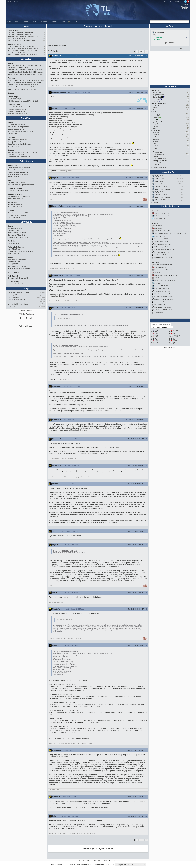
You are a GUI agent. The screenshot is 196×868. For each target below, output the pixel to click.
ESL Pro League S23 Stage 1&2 (165, 250)
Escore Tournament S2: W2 (163, 264)
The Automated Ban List (15, 284)
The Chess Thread (13, 230)
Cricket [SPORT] (13, 264)
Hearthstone (12, 203)
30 (44, 38)
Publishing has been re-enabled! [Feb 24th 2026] (23, 101)
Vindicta (156, 102)
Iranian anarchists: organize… (17, 299)
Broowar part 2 (12, 295)
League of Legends (15, 189)
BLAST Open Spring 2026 (163, 244)
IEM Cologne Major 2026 (162, 291)
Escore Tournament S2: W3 (163, 270)
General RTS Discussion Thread (18, 174)
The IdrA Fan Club (13, 243)
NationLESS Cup (160, 219)
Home (9, 22)
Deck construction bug (15, 205)
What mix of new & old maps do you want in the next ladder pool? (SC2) (26, 74)
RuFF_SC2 (157, 99)
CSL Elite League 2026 (162, 213)
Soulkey (175, 341)
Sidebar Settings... (170, 347)
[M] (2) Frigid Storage (14, 99)
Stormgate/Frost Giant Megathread (19, 168)
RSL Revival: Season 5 (162, 289)
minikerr (156, 148)
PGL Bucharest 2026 (161, 239)
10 (44, 32)
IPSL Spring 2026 (160, 267)
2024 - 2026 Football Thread (17, 259)
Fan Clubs (11, 241)
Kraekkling (42, 302)
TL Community (13, 282)
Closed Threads (26, 318)
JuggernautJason (158, 95)
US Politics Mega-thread (15, 228)
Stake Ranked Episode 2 (162, 294)
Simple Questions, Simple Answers (19, 157)
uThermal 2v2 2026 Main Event (164, 286)
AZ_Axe (156, 126)
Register (17, 1)
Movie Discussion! (13, 254)
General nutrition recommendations (19, 268)
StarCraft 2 (26, 59)
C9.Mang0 (156, 139)
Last (156, 344)
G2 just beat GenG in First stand (18, 191)
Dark (156, 334)
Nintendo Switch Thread (15, 170)
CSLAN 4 (157, 278)
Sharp (175, 344)
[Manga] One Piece (14, 249)
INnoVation (176, 335)
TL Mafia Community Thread (17, 215)
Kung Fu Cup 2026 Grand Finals (165, 281)
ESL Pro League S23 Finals (163, 247)
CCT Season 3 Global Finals (163, 310)
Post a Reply (54, 51)
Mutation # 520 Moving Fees (17, 109)
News (26, 26)
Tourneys (11, 78)
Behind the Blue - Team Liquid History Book (21, 40)
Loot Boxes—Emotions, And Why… (19, 293)
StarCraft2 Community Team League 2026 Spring (170, 233)
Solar (157, 335)
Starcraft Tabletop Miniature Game (18, 172)
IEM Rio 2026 (159, 313)
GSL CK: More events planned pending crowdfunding (24, 48)
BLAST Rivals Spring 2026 (163, 307)
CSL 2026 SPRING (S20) (162, 231)
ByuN (157, 330)
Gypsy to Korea (12, 134)
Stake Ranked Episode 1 (162, 242)
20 (44, 40)
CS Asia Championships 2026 (164, 297)
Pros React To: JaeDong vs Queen (19, 127)
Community (26, 222)
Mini (174, 342)
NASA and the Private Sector (17, 235)
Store (64, 22)
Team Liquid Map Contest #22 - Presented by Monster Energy (24, 36)
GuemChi (156, 105)
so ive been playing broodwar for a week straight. (23, 131)
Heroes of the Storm (15, 194)
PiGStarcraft (158, 38)
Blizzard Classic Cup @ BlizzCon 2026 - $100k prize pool (26, 72)
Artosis (155, 108)
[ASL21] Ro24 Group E (15, 146)
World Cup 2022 (14, 272)
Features (55, 22)
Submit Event (184, 49)
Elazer (176, 337)
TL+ (77, 22)
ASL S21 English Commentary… (18, 304)
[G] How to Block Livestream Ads (18, 278)
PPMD (155, 128)
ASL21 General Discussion (16, 124)
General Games (13, 166)
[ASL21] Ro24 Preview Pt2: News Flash (20, 32)
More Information (138, 865)
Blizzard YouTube (160, 158)
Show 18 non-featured (159, 167)
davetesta (157, 39)
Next (142, 51)
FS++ (9, 302)
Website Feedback (26, 314)
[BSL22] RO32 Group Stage (16, 52)
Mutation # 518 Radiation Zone (17, 114)
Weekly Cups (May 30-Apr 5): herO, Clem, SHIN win (24, 50)
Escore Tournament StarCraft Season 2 (20, 144)
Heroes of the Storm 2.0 (15, 199)
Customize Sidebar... (26, 310)
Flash (157, 341)
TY (156, 332)
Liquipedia (178, 1)
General (11, 63)
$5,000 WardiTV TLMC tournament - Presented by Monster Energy (24, 46)
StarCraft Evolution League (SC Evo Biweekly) (22, 89)
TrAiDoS (42, 293)
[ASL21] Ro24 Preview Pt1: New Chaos (20, 34)
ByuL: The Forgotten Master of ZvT (19, 38)
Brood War (26, 118)
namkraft (42, 304)
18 (44, 36)
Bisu (174, 339)
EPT (70, 22)
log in (92, 849)
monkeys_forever (158, 114)
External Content (14, 105)
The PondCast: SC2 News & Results (19, 107)
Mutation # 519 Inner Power (16, 111)
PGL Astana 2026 (160, 305)
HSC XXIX (158, 283)
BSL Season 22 (159, 225)
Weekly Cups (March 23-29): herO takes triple (22, 54)
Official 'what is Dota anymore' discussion (21, 185)
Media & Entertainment (16, 247)
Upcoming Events (170, 172)
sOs (174, 332)
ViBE (155, 144)
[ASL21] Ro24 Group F (15, 142)
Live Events (170, 26)
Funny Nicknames (13, 297)
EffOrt (157, 342)
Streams (34, 22)
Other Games (26, 161)
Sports (10, 257)
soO (174, 334)
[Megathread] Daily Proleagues (17, 139)
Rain (156, 339)
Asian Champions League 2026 (164, 299)
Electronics (11, 306)
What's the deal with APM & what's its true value (23, 152)
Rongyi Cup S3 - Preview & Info (18, 67)
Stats (156, 337)
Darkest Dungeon (13, 177)
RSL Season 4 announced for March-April (21, 87)
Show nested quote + (64, 318)
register (102, 849)
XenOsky (42, 299)
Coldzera (156, 118)
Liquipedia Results (170, 206)
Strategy (11, 93)
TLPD (170, 320)
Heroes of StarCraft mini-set (16, 207)
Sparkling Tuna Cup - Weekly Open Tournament (23, 85)
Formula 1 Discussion (14, 262)
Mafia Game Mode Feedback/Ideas (19, 213)
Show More (156, 202)
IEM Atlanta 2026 (160, 302)
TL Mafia (11, 211)
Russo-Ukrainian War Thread (17, 233)
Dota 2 (10, 180)
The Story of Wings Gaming (16, 182)
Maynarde (156, 141)
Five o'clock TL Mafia (14, 217)
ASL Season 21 (159, 228)
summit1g (156, 132)
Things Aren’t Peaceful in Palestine (19, 237)
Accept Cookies (123, 865)
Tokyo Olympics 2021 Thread (17, 266)
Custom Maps (13, 97)
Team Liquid (167, 1)
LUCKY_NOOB (41, 297)
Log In (9, 1)
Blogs (26, 288)
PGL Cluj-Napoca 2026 (162, 252)
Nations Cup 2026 (160, 236)
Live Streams (170, 86)
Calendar (26, 22)
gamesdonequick (160, 154)
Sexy (155, 110)
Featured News (13, 30)
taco (154, 120)
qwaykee (42, 295)
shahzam (156, 137)
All (146, 51)
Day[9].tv (156, 135)
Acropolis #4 (158, 273)
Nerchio (175, 330)
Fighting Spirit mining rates (16, 154)
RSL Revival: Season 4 (162, 216)
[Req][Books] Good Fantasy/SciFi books (20, 251)
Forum (17, 22)
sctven (157, 164)
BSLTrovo (158, 162)
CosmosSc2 (157, 97)
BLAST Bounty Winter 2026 (163, 258)
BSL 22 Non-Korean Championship (166, 275)
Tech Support (13, 276)
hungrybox (156, 124)
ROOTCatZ (157, 146)
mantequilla (42, 306)
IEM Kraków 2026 (160, 255)
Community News (14, 44)
